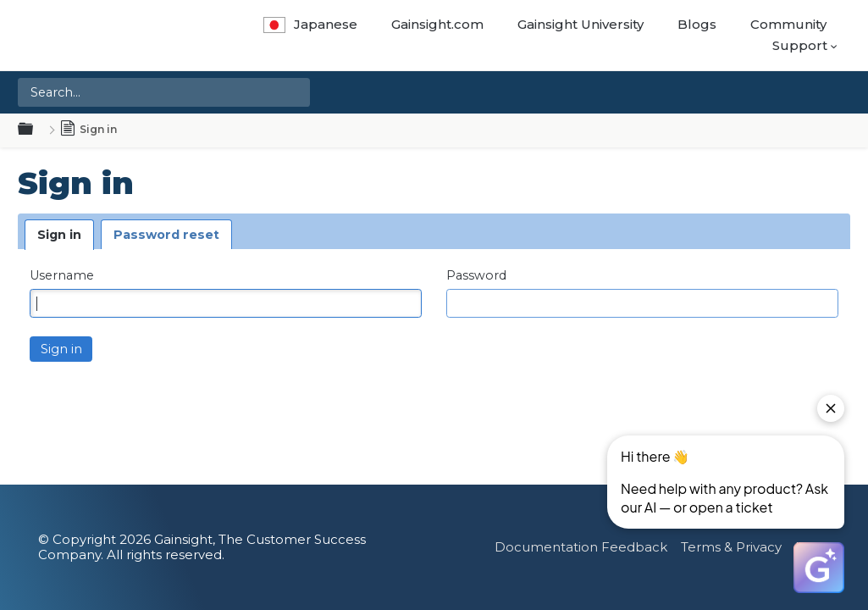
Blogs (697, 24)
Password (476, 276)
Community (788, 24)
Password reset (166, 235)
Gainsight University (581, 24)
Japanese (310, 24)
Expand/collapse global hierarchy (36, 130)
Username (62, 276)
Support (800, 45)
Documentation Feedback (581, 547)
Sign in (59, 235)
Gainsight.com (437, 24)
